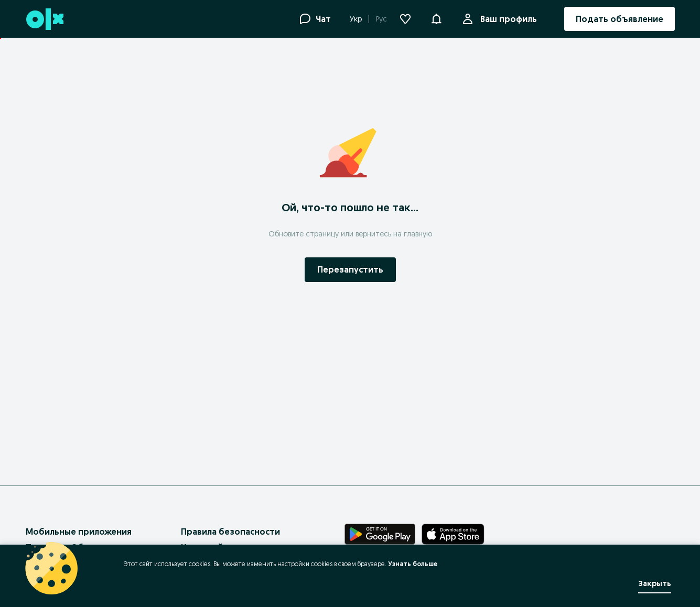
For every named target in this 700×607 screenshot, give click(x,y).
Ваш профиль (507, 19)
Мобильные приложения (79, 532)
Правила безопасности (230, 532)
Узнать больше (413, 564)
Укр (356, 19)
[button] (436, 18)
